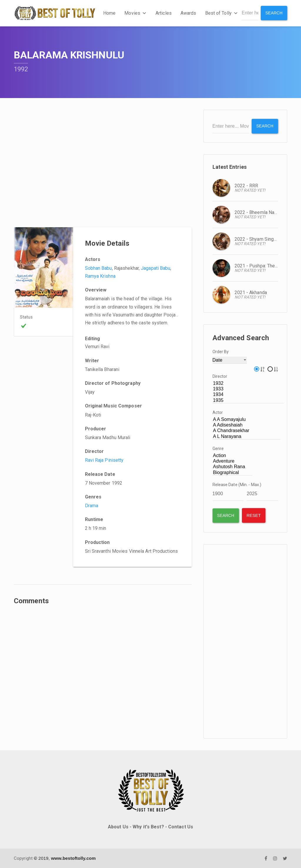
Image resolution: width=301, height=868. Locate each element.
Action (233, 456)
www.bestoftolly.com (73, 858)
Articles (164, 13)
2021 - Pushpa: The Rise (260, 266)
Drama (92, 506)
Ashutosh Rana (233, 467)
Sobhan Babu (98, 268)
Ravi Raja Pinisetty (104, 460)
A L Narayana (247, 436)
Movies (136, 13)
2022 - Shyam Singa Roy (260, 239)
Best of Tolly (221, 13)
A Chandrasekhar (247, 431)
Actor (218, 412)
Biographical (233, 472)
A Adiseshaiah (247, 425)
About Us (118, 827)
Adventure (233, 461)
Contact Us (181, 827)
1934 (248, 395)
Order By (221, 351)
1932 (248, 384)
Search (274, 13)
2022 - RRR (246, 185)
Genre (218, 449)
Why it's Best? (148, 827)
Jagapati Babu (155, 268)
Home (109, 13)
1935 (248, 400)
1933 (248, 389)
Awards (188, 13)
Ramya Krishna (100, 276)
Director (220, 376)
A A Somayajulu (247, 420)
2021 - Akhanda (251, 292)
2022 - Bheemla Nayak (258, 212)
